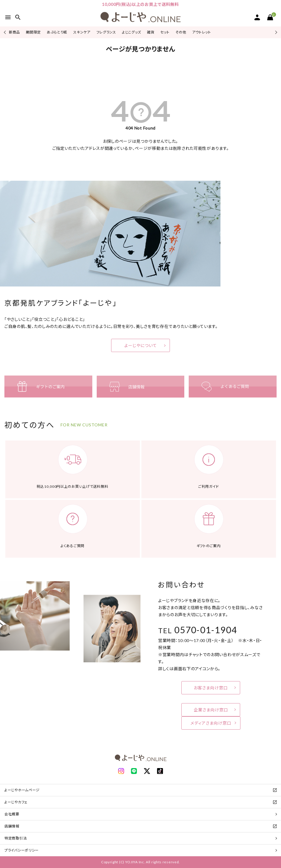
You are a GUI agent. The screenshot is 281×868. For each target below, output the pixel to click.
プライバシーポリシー (22, 850)
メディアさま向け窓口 (211, 723)
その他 (181, 32)
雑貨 (151, 32)
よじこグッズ (132, 32)
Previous (5, 32)
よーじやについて (141, 345)
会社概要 (12, 814)
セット (165, 32)
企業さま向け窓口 (211, 710)
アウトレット (202, 32)
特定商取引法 (16, 838)
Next (275, 32)
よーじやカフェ (16, 802)
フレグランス (106, 32)
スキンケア (82, 32)
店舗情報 (12, 826)
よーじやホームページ (22, 790)
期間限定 (33, 32)
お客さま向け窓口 (211, 688)
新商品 (14, 32)
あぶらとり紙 (57, 32)
